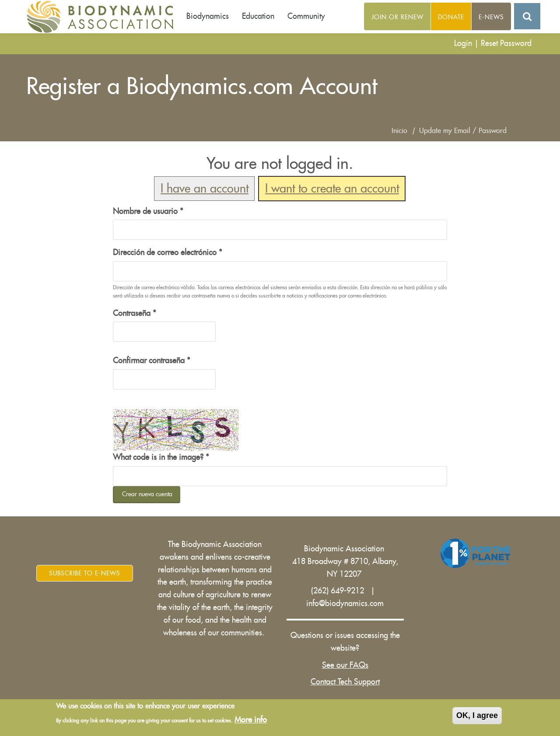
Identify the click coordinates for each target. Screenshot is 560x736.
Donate (451, 17)
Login (463, 43)
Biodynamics (208, 16)
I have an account (205, 189)
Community (306, 16)
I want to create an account (332, 189)
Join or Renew (397, 17)
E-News (491, 17)
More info (251, 721)
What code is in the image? (161, 457)
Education (258, 16)
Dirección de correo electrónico (168, 252)
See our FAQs (345, 665)
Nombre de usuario (148, 211)
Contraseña (135, 313)
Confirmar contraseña (152, 361)
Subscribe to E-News (85, 573)
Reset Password (506, 43)
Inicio (399, 131)
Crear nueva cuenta (147, 494)
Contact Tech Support (345, 682)
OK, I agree (477, 716)
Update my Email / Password (463, 131)
